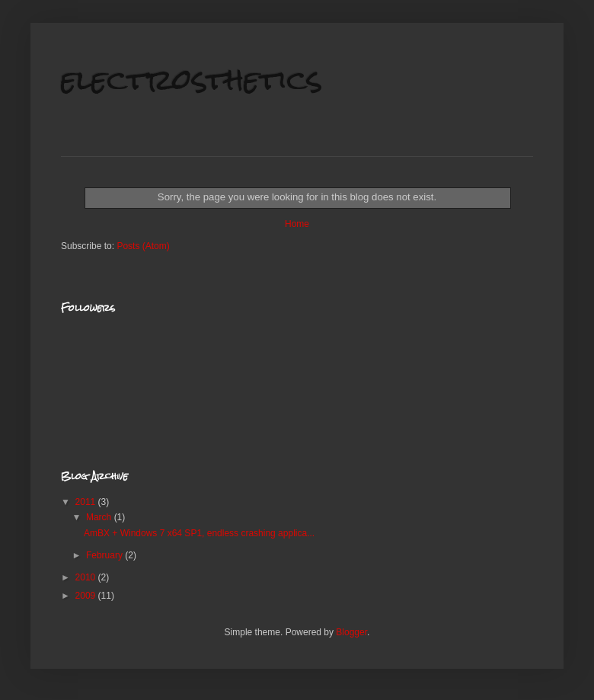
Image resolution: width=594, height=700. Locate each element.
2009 (87, 596)
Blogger (351, 632)
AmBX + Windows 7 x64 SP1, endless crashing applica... (199, 533)
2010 (87, 577)
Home (297, 224)
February (105, 555)
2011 (87, 502)
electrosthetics (192, 80)
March (100, 517)
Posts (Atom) (143, 246)
